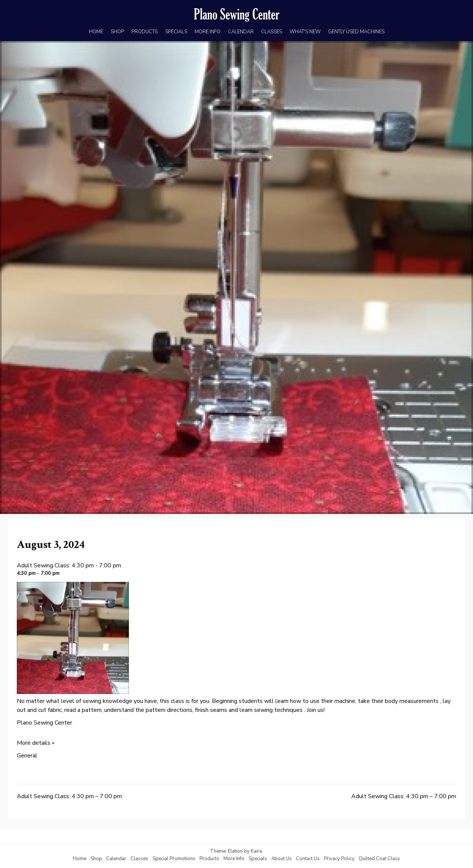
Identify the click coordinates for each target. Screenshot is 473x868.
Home (80, 859)
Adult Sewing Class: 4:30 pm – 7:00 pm (69, 796)
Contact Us (308, 859)
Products (209, 859)
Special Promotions (174, 859)
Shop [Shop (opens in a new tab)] (96, 859)
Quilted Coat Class (379, 859)
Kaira (256, 851)
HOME (96, 32)
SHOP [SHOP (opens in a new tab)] (117, 32)
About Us (282, 859)
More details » (36, 743)
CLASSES (272, 32)
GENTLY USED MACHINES (356, 32)
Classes (139, 859)
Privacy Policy (339, 859)
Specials (258, 859)
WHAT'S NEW (305, 32)
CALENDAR (241, 32)
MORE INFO (208, 32)
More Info (234, 859)
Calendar (116, 859)
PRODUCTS (145, 32)
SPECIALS (176, 32)
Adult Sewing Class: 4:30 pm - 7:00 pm (69, 565)
